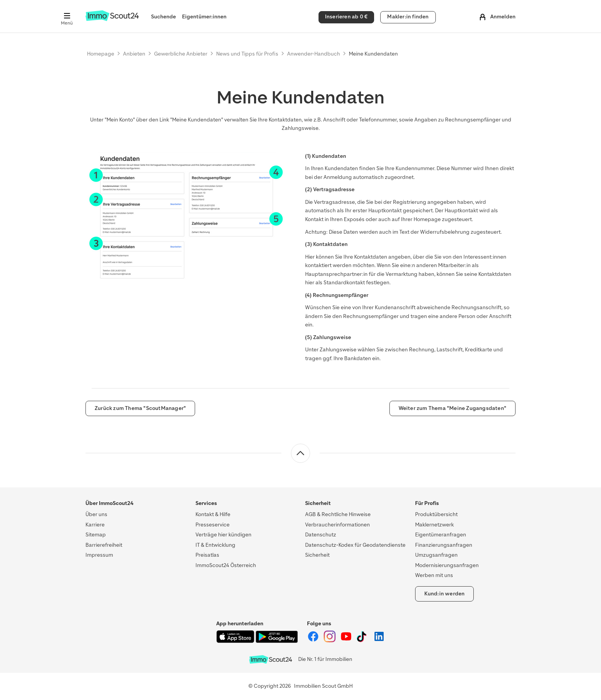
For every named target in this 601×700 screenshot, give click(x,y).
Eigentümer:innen (204, 17)
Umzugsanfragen (436, 555)
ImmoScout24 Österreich (226, 565)
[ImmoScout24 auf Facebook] (314, 641)
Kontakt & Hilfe (213, 514)
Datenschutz (321, 535)
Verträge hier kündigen (223, 535)
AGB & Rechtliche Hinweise (338, 514)
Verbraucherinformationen (337, 525)
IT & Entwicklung (215, 545)
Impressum (99, 555)
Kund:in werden (445, 594)
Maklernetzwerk (434, 525)
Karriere (95, 525)
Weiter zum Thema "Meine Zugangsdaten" (452, 408)
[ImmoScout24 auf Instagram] (330, 641)
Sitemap (96, 535)
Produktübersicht (436, 514)
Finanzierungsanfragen (444, 545)
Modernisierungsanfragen (447, 565)
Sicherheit (317, 555)
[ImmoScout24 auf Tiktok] (363, 641)
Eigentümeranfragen (441, 535)
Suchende (163, 17)
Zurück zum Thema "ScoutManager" (140, 408)
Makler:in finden (408, 17)
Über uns (96, 514)
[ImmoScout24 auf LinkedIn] (379, 641)
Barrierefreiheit (104, 545)
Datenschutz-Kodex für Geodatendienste (355, 545)
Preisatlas (207, 555)
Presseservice (213, 525)
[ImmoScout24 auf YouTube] (347, 641)
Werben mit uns (434, 575)
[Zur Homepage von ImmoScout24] (112, 19)
